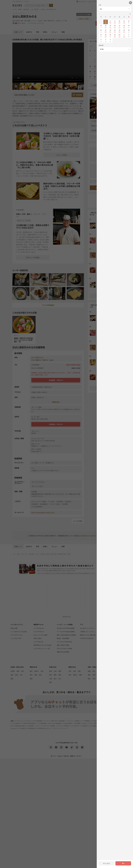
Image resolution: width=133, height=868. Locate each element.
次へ (123, 863)
